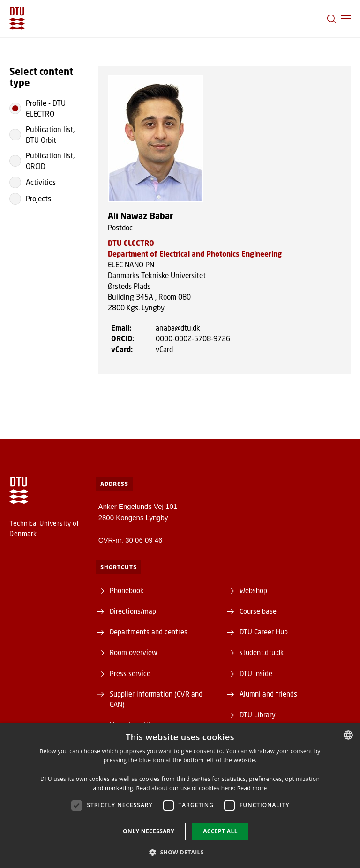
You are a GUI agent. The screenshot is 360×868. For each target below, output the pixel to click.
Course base (258, 611)
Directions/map (133, 611)
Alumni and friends (268, 694)
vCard (164, 349)
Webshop (253, 590)
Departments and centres (149, 632)
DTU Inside (256, 673)
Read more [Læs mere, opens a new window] (252, 788)
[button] (346, 19)
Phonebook (127, 590)
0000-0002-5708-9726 (193, 338)
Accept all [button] (220, 831)
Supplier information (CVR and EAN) (156, 699)
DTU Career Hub (264, 632)
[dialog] (180, 796)
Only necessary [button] (149, 831)
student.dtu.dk (262, 652)
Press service (130, 673)
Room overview (134, 652)
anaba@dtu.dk (178, 328)
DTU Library (258, 714)
